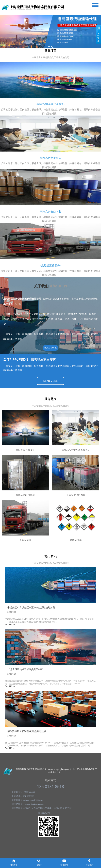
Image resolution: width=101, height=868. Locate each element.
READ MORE (51, 348)
